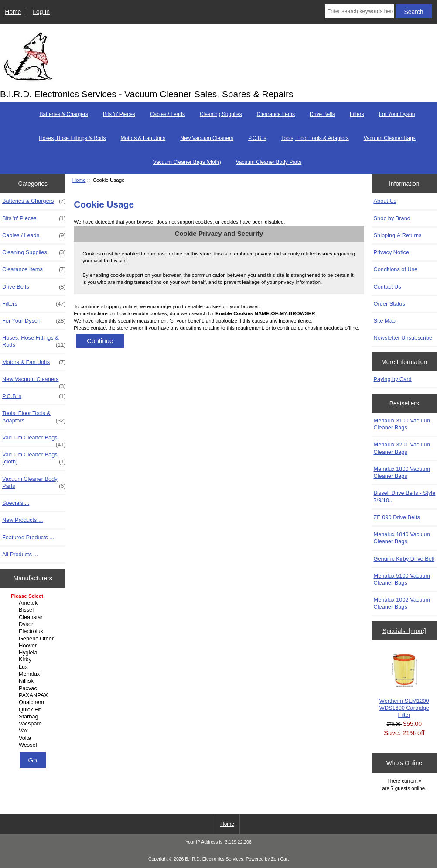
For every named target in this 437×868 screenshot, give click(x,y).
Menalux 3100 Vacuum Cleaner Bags (402, 424)
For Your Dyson (397, 114)
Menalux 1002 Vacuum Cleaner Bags (402, 603)
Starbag (34, 717)
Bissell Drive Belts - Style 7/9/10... (405, 496)
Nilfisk (34, 681)
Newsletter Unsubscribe (403, 338)
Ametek (34, 603)
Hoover (34, 646)
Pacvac (34, 688)
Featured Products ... (28, 537)
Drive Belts (322, 114)
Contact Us (387, 287)
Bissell (34, 610)
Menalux (34, 674)
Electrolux (34, 631)
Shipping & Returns (398, 235)
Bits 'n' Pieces (119, 114)
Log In (41, 12)
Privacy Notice (391, 252)
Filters (357, 114)
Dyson (34, 624)
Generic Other (34, 639)
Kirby (34, 660)
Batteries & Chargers (64, 114)
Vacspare (34, 724)
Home (13, 12)
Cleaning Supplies (221, 114)
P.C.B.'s (257, 138)
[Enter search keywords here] (359, 11)
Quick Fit (34, 710)
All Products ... (20, 554)
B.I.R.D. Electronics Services (214, 859)
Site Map (385, 321)
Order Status (389, 304)
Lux (34, 667)
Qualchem (34, 702)
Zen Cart (280, 859)
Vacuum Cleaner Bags (390, 138)
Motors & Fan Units (143, 138)
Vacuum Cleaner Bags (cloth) (187, 162)
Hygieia (34, 653)
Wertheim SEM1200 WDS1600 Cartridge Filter (404, 685)
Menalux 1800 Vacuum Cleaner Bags (402, 472)
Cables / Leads (167, 114)
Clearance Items (276, 114)
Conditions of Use (396, 269)
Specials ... (16, 503)
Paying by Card (393, 379)
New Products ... (23, 520)
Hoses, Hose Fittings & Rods (72, 138)
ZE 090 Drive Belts (397, 517)
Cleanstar (34, 617)
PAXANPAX (34, 695)
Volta (34, 738)
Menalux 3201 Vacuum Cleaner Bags (402, 448)
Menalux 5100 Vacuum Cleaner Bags (402, 579)
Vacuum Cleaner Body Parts (269, 162)
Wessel (34, 745)
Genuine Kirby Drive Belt (404, 559)
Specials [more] (404, 631)
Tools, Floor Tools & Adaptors (315, 138)
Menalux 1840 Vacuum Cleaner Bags (402, 538)
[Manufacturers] (33, 671)
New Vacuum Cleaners (207, 138)
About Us (385, 201)
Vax (34, 731)
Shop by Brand (392, 218)
